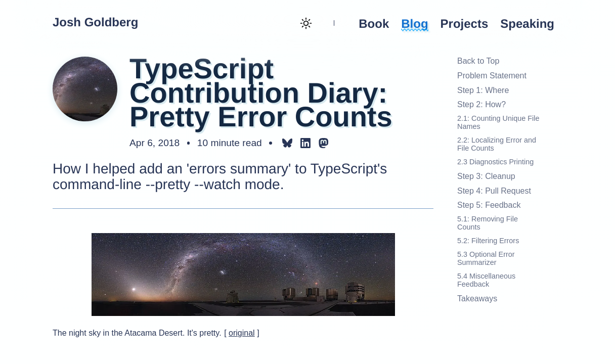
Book (374, 24)
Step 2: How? (481, 104)
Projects (465, 24)
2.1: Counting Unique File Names (498, 123)
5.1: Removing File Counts (488, 223)
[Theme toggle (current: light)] (305, 24)
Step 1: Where (483, 90)
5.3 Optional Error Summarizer (486, 259)
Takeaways (477, 299)
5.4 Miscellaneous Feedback (486, 280)
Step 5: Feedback (489, 205)
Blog (414, 24)
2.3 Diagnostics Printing (495, 162)
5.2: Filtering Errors (488, 241)
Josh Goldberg (95, 23)
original (242, 333)
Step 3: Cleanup (486, 176)
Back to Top (478, 61)
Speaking (527, 24)
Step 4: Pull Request (494, 191)
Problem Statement (492, 76)
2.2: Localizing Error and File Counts (497, 144)
